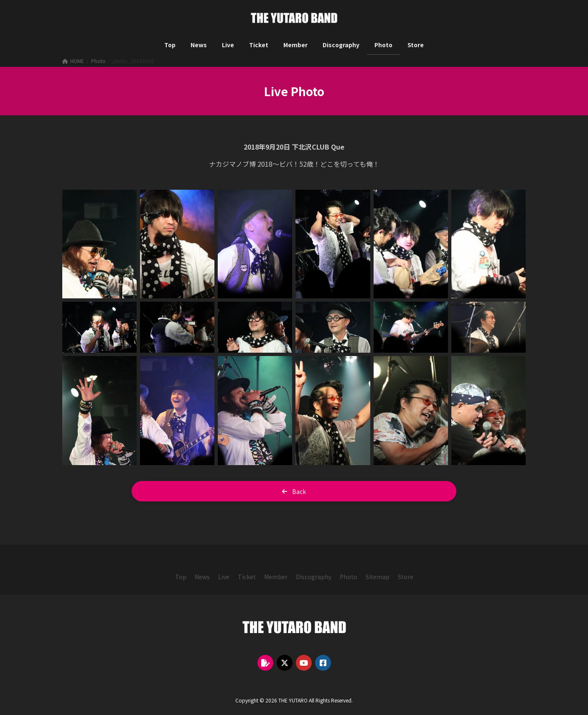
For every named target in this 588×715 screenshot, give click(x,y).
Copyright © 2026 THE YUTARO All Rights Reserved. (294, 700)
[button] (294, 491)
